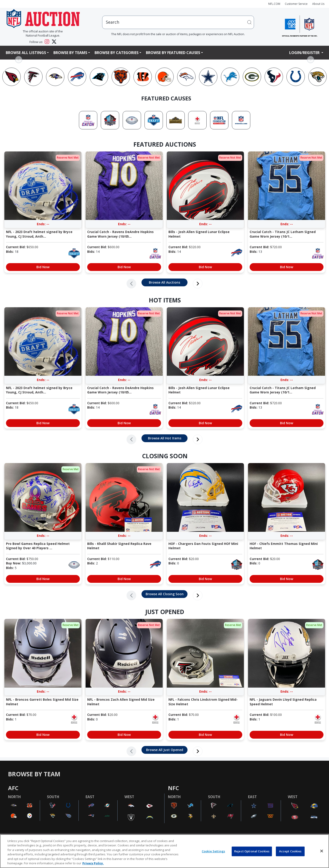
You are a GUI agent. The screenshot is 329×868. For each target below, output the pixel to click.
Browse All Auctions (164, 282)
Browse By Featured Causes (173, 53)
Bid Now (43, 267)
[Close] (322, 851)
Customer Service (296, 4)
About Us (318, 4)
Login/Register (305, 53)
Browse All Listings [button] (26, 53)
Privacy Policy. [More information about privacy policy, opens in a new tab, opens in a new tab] (93, 863)
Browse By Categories (117, 53)
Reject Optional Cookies (252, 851)
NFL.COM (274, 4)
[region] (164, 851)
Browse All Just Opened (165, 750)
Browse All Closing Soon (165, 594)
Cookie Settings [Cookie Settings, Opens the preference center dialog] (213, 851)
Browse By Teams (70, 53)
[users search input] (178, 22)
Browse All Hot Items (165, 438)
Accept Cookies (290, 851)
